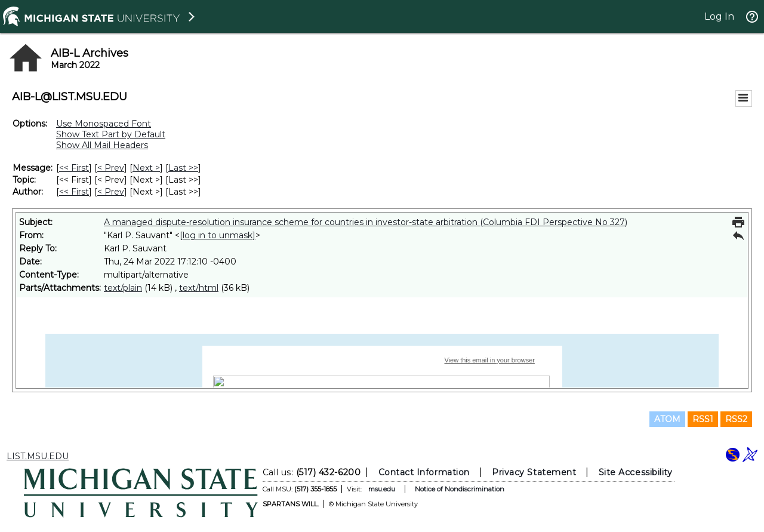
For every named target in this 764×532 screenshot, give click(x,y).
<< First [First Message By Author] (74, 192)
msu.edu (382, 489)
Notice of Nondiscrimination (460, 489)
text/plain (123, 288)
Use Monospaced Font (104, 124)
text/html (199, 288)
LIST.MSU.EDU (38, 456)
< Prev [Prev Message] (111, 168)
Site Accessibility (636, 472)
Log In (719, 16)
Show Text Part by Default (111, 134)
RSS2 (736, 419)
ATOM (667, 419)
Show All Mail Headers (102, 145)
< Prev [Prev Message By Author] (111, 192)
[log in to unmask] (218, 235)
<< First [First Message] (74, 168)
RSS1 (703, 419)
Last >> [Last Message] (183, 168)
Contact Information (424, 472)
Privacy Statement (534, 472)
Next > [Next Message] (146, 168)
